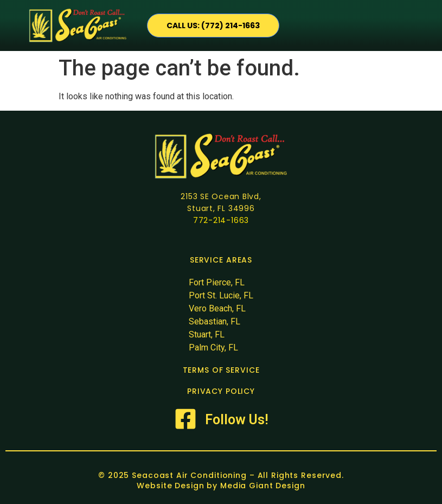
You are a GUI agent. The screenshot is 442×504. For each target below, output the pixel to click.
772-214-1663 (221, 220)
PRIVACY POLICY (221, 391)
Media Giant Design (263, 486)
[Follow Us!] (185, 419)
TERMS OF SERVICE (221, 370)
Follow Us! (237, 420)
